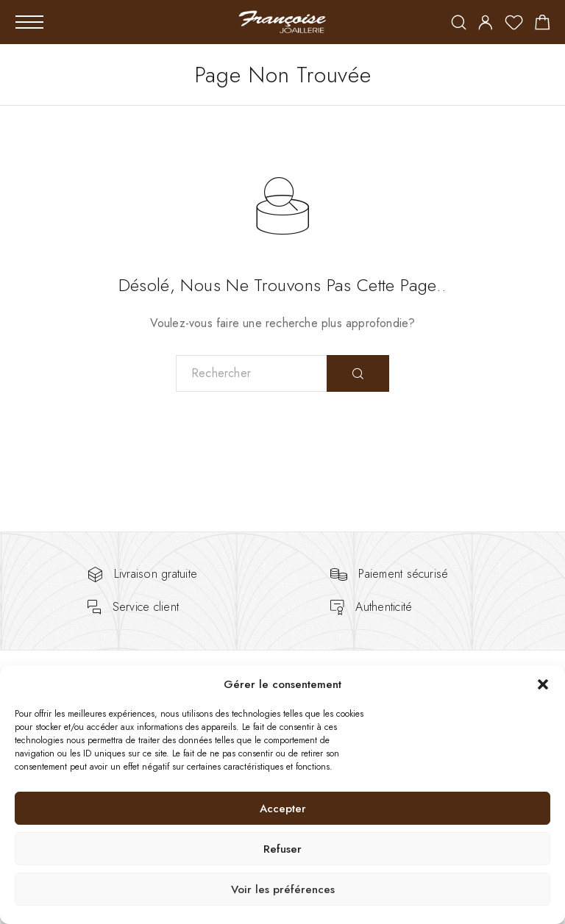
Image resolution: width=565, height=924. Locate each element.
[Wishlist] (514, 25)
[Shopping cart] (543, 25)
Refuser (282, 849)
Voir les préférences (283, 889)
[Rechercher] (459, 24)
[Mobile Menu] (29, 22)
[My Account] (486, 24)
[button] (543, 684)
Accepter (283, 809)
